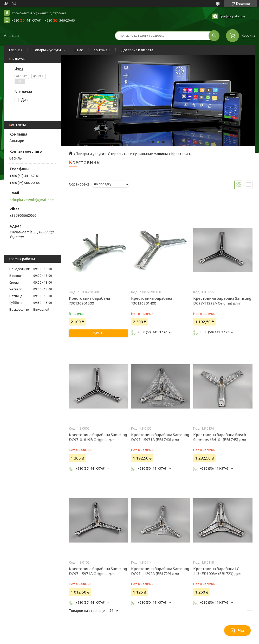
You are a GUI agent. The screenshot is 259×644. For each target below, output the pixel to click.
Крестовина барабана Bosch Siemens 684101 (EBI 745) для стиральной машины (220, 440)
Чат (237, 630)
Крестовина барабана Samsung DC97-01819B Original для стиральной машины (98, 440)
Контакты (102, 50)
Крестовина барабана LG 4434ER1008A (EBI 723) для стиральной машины (217, 574)
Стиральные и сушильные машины (138, 154)
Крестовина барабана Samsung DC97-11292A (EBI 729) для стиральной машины (160, 574)
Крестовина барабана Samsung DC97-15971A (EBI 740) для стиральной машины (160, 440)
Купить (99, 333)
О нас (78, 50)
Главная (16, 50)
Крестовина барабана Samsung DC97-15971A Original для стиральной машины (98, 574)
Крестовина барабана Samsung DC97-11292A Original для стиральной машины (222, 303)
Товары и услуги (47, 50)
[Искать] (214, 36)
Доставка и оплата (137, 50)
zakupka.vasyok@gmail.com (32, 200)
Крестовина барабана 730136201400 (152, 301)
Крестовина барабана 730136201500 (89, 301)
